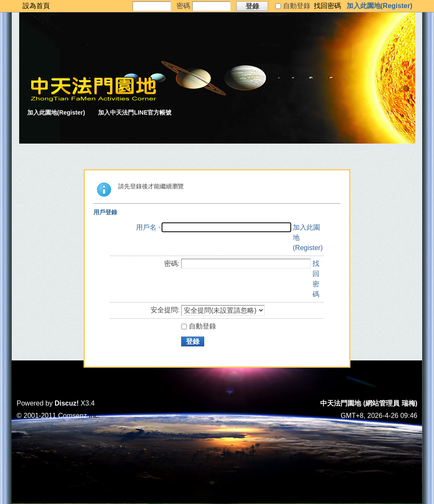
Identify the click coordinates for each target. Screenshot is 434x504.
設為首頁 (36, 6)
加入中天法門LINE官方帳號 (135, 112)
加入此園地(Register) (380, 6)
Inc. (94, 416)
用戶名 (146, 227)
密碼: (172, 264)
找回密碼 (327, 6)
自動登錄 (199, 326)
